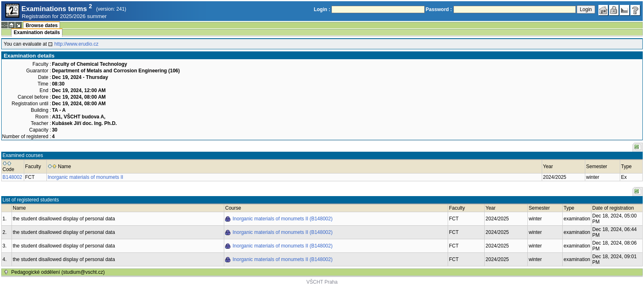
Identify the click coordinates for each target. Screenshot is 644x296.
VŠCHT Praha (322, 282)
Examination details (37, 32)
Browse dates (41, 25)
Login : (322, 9)
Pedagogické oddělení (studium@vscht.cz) (58, 272)
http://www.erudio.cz (76, 44)
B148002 (12, 177)
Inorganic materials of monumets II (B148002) (282, 219)
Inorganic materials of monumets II (85, 177)
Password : (439, 9)
